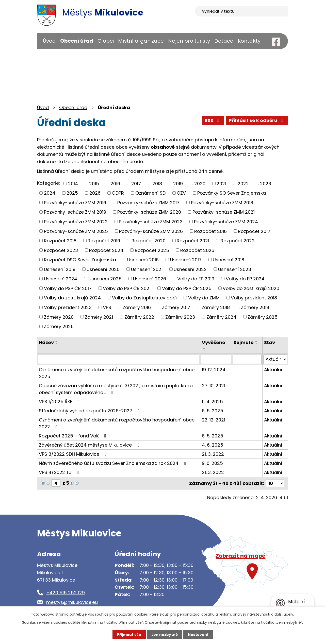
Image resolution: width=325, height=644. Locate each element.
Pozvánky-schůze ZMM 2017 (148, 202)
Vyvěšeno (214, 342)
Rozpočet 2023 (61, 250)
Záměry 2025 (263, 317)
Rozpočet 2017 (254, 231)
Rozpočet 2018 (60, 241)
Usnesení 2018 (229, 260)
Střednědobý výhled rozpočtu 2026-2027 (90, 410)
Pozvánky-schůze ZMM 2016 (75, 202)
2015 (94, 183)
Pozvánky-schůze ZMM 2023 (151, 222)
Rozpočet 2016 (210, 231)
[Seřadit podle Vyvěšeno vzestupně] (205, 348)
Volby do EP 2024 (245, 279)
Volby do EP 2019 (196, 279)
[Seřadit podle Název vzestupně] (57, 341)
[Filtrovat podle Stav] (275, 359)
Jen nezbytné (164, 635)
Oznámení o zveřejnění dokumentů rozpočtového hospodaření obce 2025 (117, 373)
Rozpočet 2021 (193, 241)
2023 (266, 183)
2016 (115, 183)
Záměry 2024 (221, 317)
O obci (106, 41)
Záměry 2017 (176, 307)
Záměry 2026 (59, 326)
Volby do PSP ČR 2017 (68, 288)
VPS (107, 307)
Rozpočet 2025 (152, 250)
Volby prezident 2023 (68, 307)
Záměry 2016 (137, 307)
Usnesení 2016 (143, 260)
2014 (73, 183)
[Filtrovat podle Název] (119, 359)
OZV (181, 193)
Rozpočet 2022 (238, 241)
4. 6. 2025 (213, 445)
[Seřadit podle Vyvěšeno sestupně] (205, 350)
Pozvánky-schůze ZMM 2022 (76, 222)
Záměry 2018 (216, 307)
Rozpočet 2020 (149, 241)
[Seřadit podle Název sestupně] (57, 343)
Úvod (49, 41)
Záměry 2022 (139, 317)
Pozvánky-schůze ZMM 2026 (151, 231)
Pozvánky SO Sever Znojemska (232, 193)
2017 (136, 183)
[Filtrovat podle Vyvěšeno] (216, 359)
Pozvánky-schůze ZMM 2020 (149, 212)
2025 (72, 193)
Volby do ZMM (204, 298)
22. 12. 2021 (214, 420)
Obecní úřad (77, 41)
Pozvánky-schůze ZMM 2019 (75, 212)
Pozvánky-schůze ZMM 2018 (222, 202)
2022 (243, 183)
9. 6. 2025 (212, 463)
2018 (157, 183)
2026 (95, 193)
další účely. (284, 614)
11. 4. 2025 (212, 401)
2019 (178, 183)
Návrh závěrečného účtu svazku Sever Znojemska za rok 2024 (113, 463)
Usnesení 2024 (61, 279)
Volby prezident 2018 (254, 298)
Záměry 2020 (59, 317)
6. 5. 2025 (213, 410)
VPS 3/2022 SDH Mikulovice (74, 454)
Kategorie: (48, 183)
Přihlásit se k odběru (257, 121)
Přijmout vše (129, 635)
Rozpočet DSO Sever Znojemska (80, 260)
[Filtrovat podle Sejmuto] (247, 359)
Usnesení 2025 (105, 279)
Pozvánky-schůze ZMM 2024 (226, 222)
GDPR (118, 193)
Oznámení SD (150, 193)
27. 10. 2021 (214, 385)
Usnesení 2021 (147, 269)
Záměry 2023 (180, 317)
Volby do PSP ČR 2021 (127, 288)
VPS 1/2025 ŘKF (60, 401)
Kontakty (249, 41)
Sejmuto (244, 342)
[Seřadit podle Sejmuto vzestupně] (256, 341)
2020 (200, 183)
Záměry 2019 (255, 307)
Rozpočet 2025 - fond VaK (74, 436)
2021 (221, 183)
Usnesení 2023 (235, 269)
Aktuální (273, 369)
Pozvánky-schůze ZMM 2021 (224, 212)
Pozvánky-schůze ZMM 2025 (76, 231)
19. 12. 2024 (214, 369)
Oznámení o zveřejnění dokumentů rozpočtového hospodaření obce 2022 (117, 423)
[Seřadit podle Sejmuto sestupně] (256, 343)
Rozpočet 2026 (197, 250)
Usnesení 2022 (190, 269)
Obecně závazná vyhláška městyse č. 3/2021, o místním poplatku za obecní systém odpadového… (116, 389)
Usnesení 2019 (60, 269)
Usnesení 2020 (103, 269)
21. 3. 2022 (213, 454)
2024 (50, 193)
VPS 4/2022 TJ (60, 472)
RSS (213, 121)
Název (46, 342)
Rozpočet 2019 (104, 241)
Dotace (224, 41)
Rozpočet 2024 (106, 250)
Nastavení (198, 635)
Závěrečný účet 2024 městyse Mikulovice (90, 445)
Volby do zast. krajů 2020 (251, 288)
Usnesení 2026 (150, 279)
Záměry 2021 (99, 317)
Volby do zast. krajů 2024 (72, 298)
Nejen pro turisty (189, 41)
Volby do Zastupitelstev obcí (144, 298)
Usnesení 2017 (186, 260)
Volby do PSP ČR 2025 (187, 288)
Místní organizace (141, 41)
